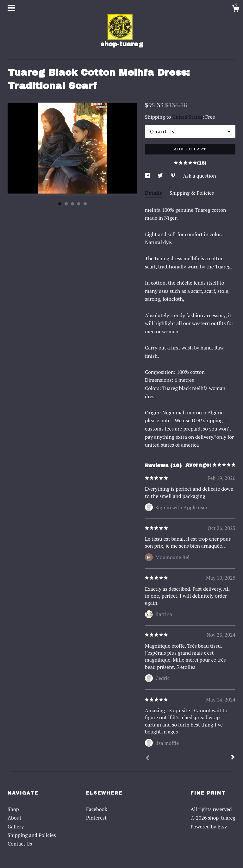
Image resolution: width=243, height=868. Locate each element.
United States (187, 117)
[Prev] (147, 758)
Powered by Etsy (209, 827)
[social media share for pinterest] (174, 176)
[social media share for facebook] (148, 176)
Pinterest (96, 818)
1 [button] (60, 204)
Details (154, 193)
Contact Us (20, 844)
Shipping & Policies (192, 193)
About (15, 818)
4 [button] (79, 204)
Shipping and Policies (32, 835)
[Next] (233, 758)
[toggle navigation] (11, 8)
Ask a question (200, 176)
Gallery (16, 827)
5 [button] (85, 204)
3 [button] (72, 204)
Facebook (97, 809)
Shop (13, 809)
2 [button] (66, 204)
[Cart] (236, 9)
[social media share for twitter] (161, 176)
